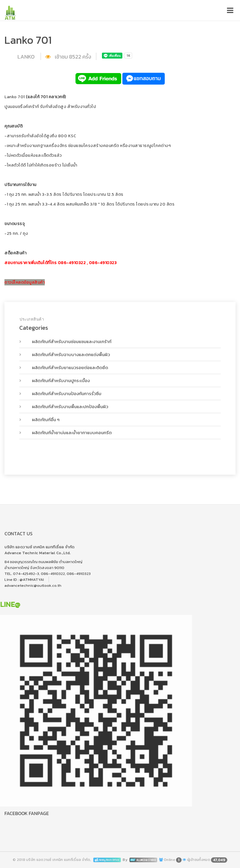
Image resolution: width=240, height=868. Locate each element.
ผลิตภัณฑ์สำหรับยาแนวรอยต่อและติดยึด (70, 367)
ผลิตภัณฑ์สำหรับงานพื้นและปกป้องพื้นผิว (70, 406)
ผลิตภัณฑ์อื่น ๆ (45, 420)
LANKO (27, 57)
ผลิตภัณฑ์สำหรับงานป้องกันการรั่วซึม (66, 393)
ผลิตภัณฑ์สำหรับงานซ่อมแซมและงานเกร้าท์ (71, 341)
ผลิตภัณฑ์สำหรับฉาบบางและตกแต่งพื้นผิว (71, 354)
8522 (75, 57)
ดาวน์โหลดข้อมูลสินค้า (25, 282)
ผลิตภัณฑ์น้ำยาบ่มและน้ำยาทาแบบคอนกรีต (71, 433)
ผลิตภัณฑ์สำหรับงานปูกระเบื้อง (60, 380)
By (140, 860)
